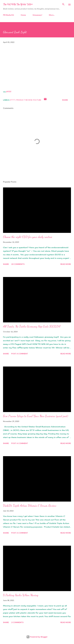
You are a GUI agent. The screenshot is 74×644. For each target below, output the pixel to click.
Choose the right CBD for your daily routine (28, 237)
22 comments (18, 264)
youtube (37, 100)
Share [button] (65, 100)
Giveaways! (37, 15)
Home (23, 15)
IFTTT (9, 92)
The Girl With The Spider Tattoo (18, 4)
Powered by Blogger (37, 637)
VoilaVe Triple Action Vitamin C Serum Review (30, 506)
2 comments (17, 622)
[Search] (63, 5)
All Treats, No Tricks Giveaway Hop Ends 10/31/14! (32, 326)
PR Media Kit (9, 15)
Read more (66, 264)
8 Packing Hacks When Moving (21, 595)
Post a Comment (20, 354)
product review (24, 100)
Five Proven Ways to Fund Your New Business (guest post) (36, 416)
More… (52, 15)
